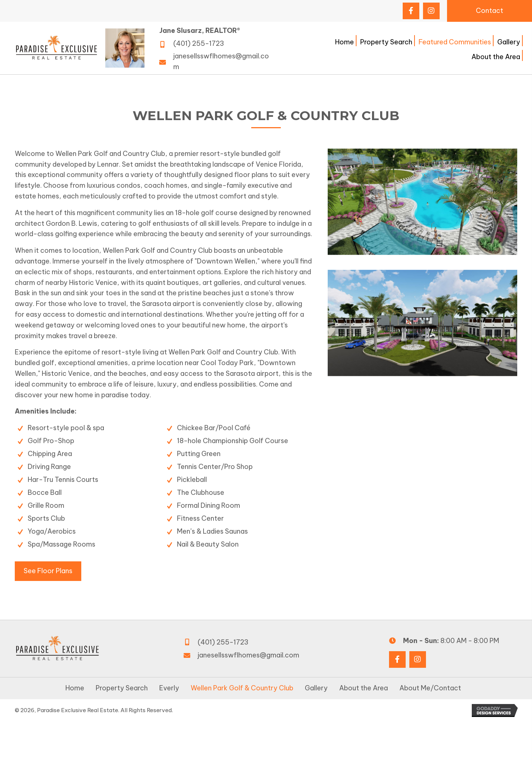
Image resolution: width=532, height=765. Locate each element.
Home (75, 688)
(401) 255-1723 (199, 43)
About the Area (364, 688)
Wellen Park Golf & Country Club (242, 688)
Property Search (122, 688)
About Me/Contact (430, 688)
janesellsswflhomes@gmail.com (248, 655)
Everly (169, 688)
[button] (411, 11)
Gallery (316, 688)
